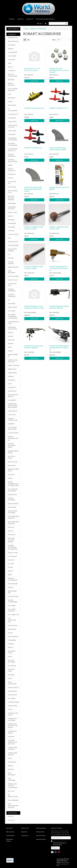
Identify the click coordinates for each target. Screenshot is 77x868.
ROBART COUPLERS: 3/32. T (59, 108)
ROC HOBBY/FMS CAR (12, 620)
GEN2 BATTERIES (11, 272)
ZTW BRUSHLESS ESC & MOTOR (13, 806)
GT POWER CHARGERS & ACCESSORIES (13, 316)
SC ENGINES (12, 640)
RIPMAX (11, 587)
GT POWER (12, 311)
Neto (58, 865)
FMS (9, 238)
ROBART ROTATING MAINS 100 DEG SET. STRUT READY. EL (59, 348)
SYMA (10, 678)
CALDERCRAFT (13, 114)
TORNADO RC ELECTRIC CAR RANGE (13, 726)
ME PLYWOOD (13, 462)
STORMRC (11, 675)
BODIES (10, 102)
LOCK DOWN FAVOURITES (12, 428)
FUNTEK (11, 258)
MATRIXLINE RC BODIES (13, 452)
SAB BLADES (12, 629)
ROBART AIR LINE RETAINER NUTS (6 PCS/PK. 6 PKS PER (59, 71)
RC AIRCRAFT (12, 556)
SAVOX (10, 633)
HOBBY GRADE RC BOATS (13, 361)
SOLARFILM (12, 666)
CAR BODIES (12, 118)
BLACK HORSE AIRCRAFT (13, 90)
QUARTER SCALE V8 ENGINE (11, 540)
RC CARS (11, 564)
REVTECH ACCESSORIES (13, 579)
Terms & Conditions (59, 843)
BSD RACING (12, 105)
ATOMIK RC (12, 71)
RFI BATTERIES (13, 584)
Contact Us (30, 19)
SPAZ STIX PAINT (11, 670)
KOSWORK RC (13, 411)
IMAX (10, 384)
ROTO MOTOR (13, 626)
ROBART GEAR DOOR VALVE (34, 108)
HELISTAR (11, 340)
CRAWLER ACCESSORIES (13, 144)
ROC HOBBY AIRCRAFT (12, 610)
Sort (53, 40)
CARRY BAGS (12, 122)
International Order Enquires (45, 19)
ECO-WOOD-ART (12, 183)
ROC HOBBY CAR (13, 615)
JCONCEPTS (12, 387)
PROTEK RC (12, 535)
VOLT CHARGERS (12, 779)
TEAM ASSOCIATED (12, 683)
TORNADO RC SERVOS (12, 732)
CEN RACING (12, 131)
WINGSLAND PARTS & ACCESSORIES (13, 786)
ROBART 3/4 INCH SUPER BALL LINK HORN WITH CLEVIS (33, 189)
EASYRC (11, 178)
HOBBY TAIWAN (13, 365)
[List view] (28, 40)
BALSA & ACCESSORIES (13, 75)
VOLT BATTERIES (11, 774)
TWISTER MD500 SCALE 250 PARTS (12, 742)
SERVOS (10, 648)
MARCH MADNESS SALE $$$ (13, 438)
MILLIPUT (11, 475)
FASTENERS (12, 223)
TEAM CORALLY (13, 688)
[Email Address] (61, 838)
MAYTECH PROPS (11, 457)
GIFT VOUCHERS (13, 276)
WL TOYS (11, 791)
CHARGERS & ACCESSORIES (13, 139)
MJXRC (10, 478)
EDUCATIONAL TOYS (13, 192)
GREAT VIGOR (12, 307)
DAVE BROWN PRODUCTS (13, 150)
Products (12, 19)
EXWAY (11, 216)
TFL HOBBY (12, 699)
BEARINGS (11, 80)
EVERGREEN (12, 203)
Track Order (10, 836)
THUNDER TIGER (13, 702)
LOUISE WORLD (13, 433)
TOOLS (10, 709)
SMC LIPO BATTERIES (11, 661)
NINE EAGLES (12, 495)
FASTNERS (11, 227)
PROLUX (11, 531)
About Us (20, 19)
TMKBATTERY (13, 706)
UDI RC (10, 758)
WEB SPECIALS (13, 38)
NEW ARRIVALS (13, 41)
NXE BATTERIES (13, 504)
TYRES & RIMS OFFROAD (12, 748)
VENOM (10, 766)
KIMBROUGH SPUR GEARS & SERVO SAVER (13, 406)
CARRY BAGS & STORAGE (13, 126)
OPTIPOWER (12, 507)
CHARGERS (12, 134)
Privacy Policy (41, 836)
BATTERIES (11, 45)
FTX (9, 254)
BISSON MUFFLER (11, 84)
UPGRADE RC (12, 762)
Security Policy (41, 839)
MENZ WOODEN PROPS (13, 470)
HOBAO (10, 351)
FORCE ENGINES (13, 245)
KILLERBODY (12, 400)
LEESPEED (11, 424)
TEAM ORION (12, 695)
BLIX (9, 94)
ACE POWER (12, 56)
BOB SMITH (12, 98)
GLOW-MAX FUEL (12, 285)
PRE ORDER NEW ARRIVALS (13, 517)
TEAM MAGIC (12, 691)
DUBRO (10, 165)
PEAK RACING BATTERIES (12, 512)
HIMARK (11, 344)
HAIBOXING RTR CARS (13, 323)
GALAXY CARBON (11, 263)
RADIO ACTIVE (13, 553)
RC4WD (10, 567)
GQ (9, 300)
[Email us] (52, 852)
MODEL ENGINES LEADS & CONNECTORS (13, 484)
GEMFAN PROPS (13, 267)
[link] (56, 852)
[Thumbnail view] (25, 40)
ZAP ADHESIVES (13, 800)
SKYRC (10, 657)
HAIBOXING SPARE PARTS (12, 328)
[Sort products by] (63, 40)
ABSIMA (11, 49)
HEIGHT (10, 333)
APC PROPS (12, 60)
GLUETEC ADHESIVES (12, 295)
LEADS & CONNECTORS (13, 419)
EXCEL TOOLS (13, 212)
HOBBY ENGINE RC (13, 355)
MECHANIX (12, 466)
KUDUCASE (12, 415)
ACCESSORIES (13, 52)
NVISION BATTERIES (11, 499)
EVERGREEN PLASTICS (12, 208)
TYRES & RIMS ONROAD (12, 754)
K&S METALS (12, 391)
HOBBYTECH (12, 369)
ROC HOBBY (12, 606)
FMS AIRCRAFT (13, 242)
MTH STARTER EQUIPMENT (13, 490)
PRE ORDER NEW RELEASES (13, 523)
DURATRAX (12, 174)
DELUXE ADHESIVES (12, 155)
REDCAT (11, 571)
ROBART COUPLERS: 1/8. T (33, 148)
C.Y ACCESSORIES (13, 110)
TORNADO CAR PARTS (13, 714)
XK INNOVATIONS (13, 796)
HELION (10, 336)
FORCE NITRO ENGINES (12, 250)
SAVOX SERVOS (13, 637)
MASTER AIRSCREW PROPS (12, 446)
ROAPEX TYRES (13, 596)
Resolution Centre (10, 840)
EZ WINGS (11, 220)
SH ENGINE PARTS (11, 652)
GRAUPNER (12, 304)
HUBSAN (11, 376)
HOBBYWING (12, 373)
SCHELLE (11, 644)
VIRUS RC (11, 769)
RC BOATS (11, 560)
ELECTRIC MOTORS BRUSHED (11, 198)
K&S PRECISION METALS (13, 396)
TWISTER (11, 737)
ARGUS (10, 67)
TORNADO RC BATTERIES (12, 719)
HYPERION (11, 380)
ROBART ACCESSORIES (13, 601)
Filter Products (13, 29)
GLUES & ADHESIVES (12, 290)
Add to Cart (34, 81)
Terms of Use (40, 832)
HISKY (10, 347)
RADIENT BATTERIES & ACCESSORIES (13, 547)
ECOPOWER (12, 187)
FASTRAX (11, 231)
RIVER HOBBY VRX (12, 592)
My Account (10, 832)
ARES (10, 63)
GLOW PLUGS (13, 280)
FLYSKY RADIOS (13, 234)
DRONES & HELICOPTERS (13, 161)
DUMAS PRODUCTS (12, 170)
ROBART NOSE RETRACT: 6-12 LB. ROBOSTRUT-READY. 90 (59, 269)
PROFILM (11, 527)
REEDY (10, 575)
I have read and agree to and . (60, 843)
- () (40, 23)
